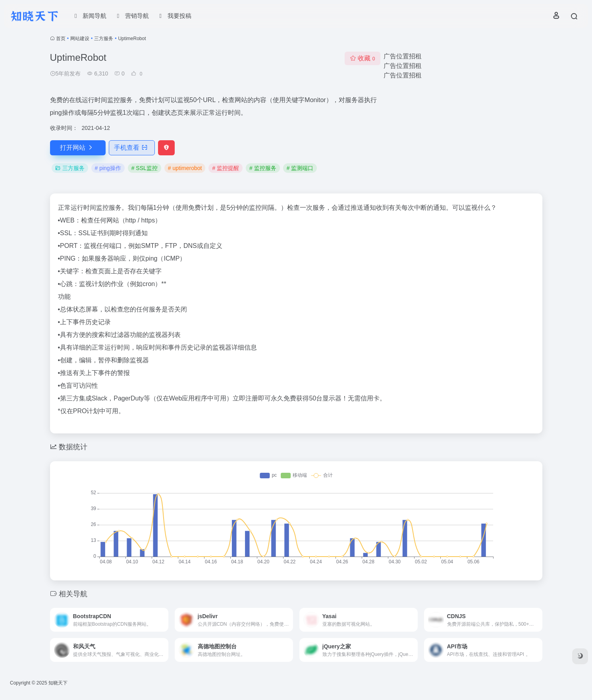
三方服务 (104, 39)
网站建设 (80, 39)
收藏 (362, 58)
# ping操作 (108, 168)
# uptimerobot (185, 168)
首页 (61, 39)
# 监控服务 (263, 168)
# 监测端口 (300, 168)
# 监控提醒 (226, 168)
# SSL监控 (145, 168)
